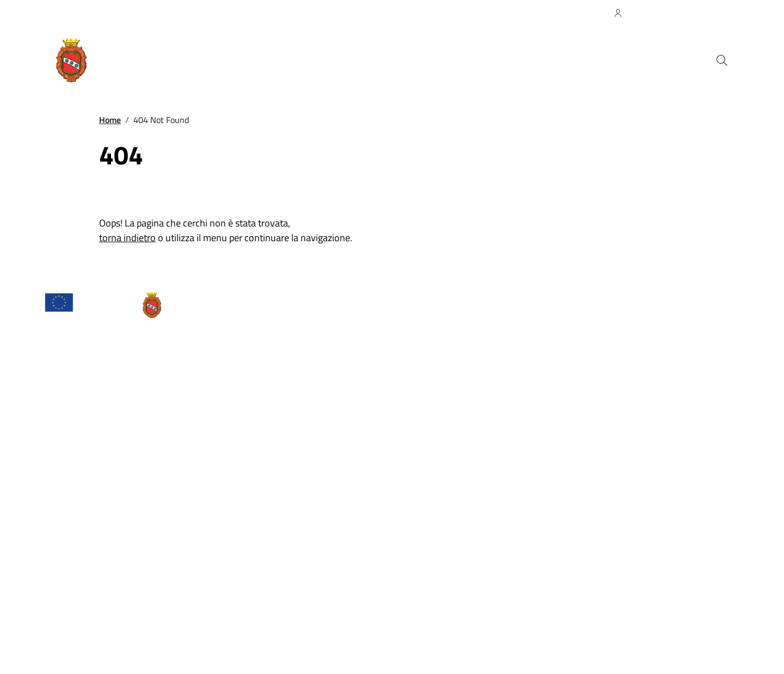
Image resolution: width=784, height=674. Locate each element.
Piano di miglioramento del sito (236, 632)
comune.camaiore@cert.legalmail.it (121, 526)
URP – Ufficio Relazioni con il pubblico (107, 500)
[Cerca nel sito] (722, 60)
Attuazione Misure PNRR (84, 632)
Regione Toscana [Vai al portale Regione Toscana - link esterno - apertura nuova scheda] (75, 13)
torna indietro (127, 238)
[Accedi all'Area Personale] (667, 13)
